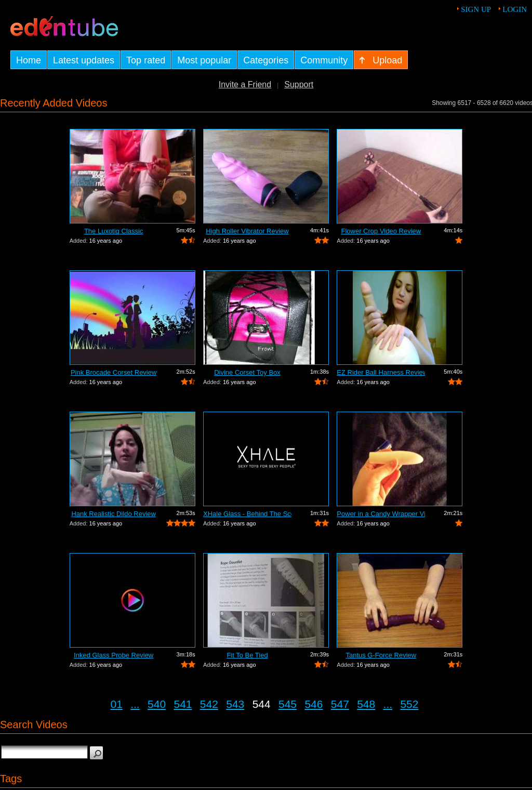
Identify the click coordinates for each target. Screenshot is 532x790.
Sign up (476, 9)
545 (288, 704)
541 (183, 704)
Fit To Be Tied (247, 655)
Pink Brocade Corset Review (114, 372)
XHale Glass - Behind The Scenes (247, 514)
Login (515, 9)
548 (366, 704)
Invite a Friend (245, 84)
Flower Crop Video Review (381, 231)
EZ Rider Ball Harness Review (381, 372)
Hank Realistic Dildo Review (114, 514)
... (135, 704)
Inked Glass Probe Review (114, 655)
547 (340, 704)
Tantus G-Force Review (381, 655)
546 (314, 704)
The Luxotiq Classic (114, 231)
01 (117, 704)
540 (157, 704)
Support (299, 84)
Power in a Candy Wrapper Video (381, 514)
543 (235, 704)
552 (409, 704)
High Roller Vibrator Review (247, 231)
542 (209, 704)
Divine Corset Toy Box (247, 372)
